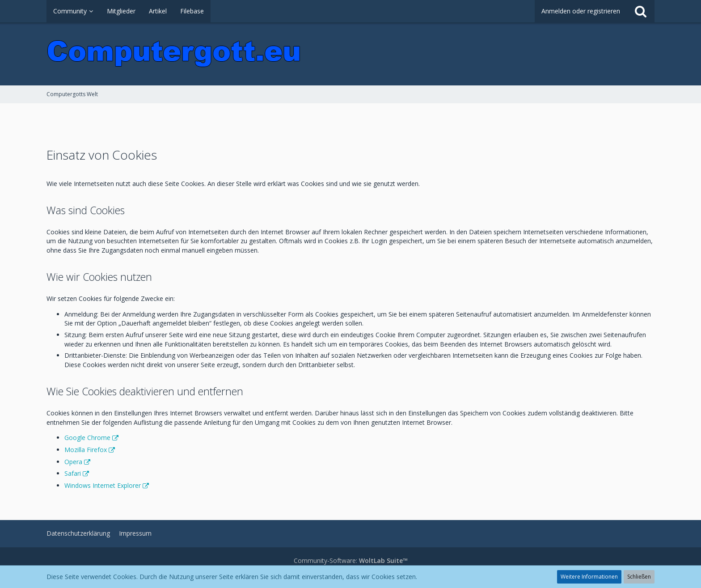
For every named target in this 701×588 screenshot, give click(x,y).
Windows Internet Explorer (103, 485)
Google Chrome (87, 438)
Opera (73, 462)
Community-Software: (351, 561)
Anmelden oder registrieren (581, 11)
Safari (73, 473)
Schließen (639, 577)
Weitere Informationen (589, 577)
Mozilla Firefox (86, 450)
